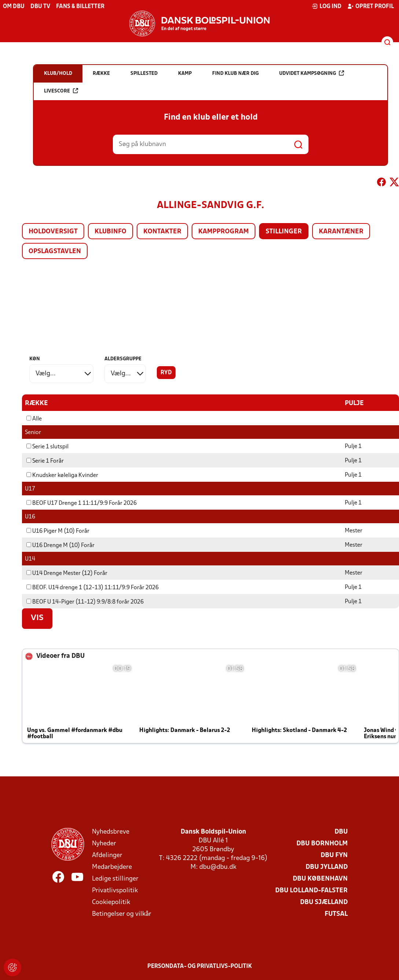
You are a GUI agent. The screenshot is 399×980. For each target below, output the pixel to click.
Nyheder (104, 843)
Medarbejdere (112, 867)
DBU (341, 832)
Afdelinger (107, 855)
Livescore (61, 91)
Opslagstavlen (55, 252)
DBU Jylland (327, 867)
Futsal (336, 914)
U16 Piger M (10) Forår (58, 531)
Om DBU (14, 7)
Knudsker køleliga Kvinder (62, 475)
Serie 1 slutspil (47, 447)
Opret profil (371, 6)
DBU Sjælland (324, 902)
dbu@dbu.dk (218, 867)
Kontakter (162, 232)
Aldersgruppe (123, 359)
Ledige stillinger (115, 879)
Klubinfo (110, 232)
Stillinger (284, 232)
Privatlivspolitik (115, 890)
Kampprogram (223, 232)
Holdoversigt (53, 232)
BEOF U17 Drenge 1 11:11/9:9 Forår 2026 (82, 503)
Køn (35, 359)
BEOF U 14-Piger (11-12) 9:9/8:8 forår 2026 (85, 602)
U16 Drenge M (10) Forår (60, 545)
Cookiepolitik (111, 902)
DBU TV (40, 7)
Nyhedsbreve (111, 832)
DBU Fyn (334, 855)
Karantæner (341, 232)
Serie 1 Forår (45, 461)
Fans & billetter (80, 7)
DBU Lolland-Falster (311, 890)
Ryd (166, 373)
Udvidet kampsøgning (312, 73)
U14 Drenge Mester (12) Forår (67, 573)
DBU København (320, 879)
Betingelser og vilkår (122, 914)
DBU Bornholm (322, 843)
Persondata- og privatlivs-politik (200, 966)
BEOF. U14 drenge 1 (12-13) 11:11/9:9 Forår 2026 (93, 587)
